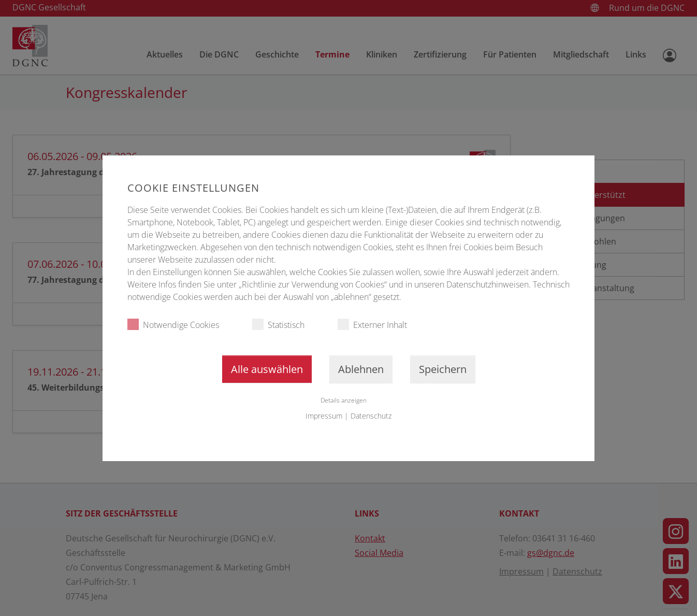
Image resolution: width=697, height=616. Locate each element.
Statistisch (278, 325)
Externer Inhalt (372, 325)
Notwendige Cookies (173, 325)
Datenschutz (371, 416)
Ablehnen (361, 369)
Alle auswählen (267, 369)
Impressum (324, 416)
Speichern (443, 369)
